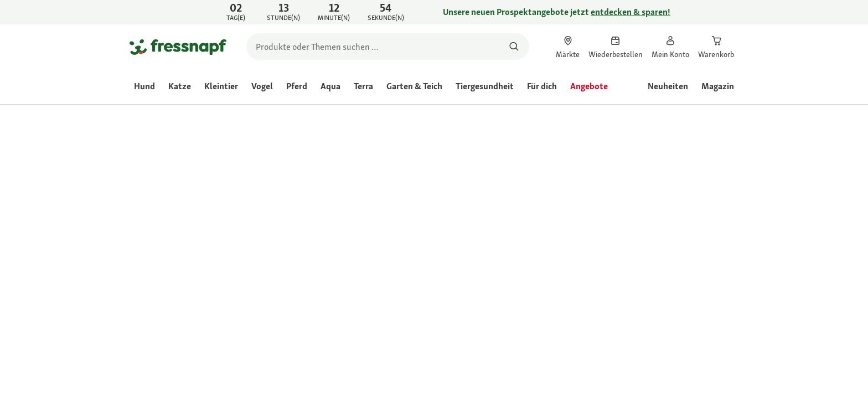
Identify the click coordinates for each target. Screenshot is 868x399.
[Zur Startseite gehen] (178, 47)
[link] (434, 12)
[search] (388, 47)
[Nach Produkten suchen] (514, 47)
